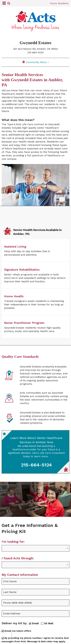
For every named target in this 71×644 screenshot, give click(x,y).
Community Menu (36, 62)
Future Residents (59, 3)
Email (34, 623)
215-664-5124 (35, 53)
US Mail (47, 623)
